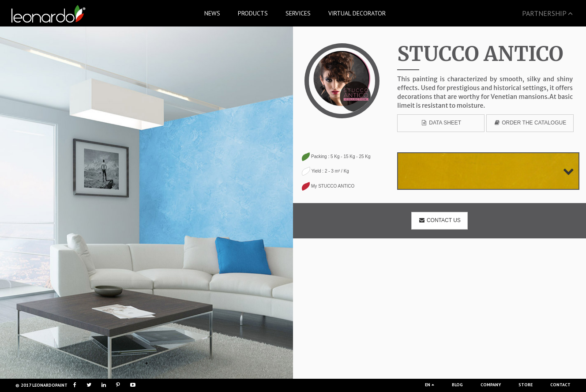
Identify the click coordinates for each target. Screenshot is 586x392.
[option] (146, 203)
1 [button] (133, 363)
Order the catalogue (530, 123)
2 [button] (146, 363)
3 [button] (160, 363)
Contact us (439, 220)
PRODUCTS (253, 13)
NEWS (212, 13)
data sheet (441, 123)
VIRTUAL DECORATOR (357, 13)
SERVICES (298, 13)
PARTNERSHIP (547, 13)
